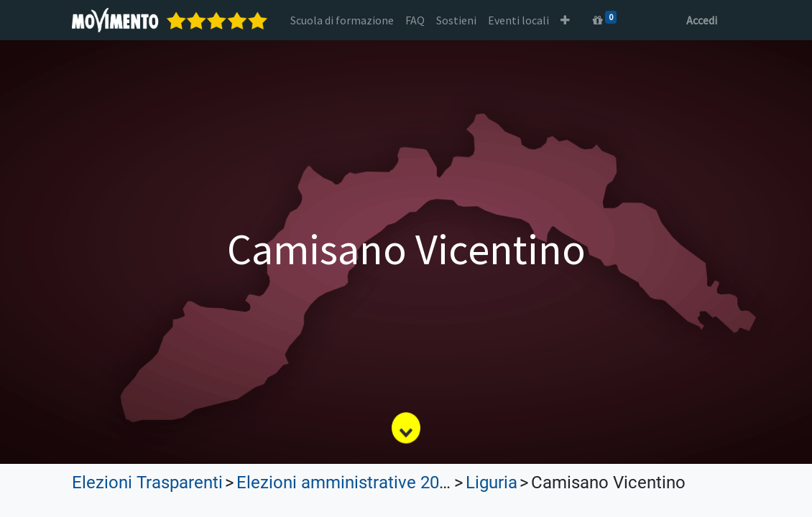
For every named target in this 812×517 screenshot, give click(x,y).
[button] (565, 20)
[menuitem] (342, 20)
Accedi (702, 20)
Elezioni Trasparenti (147, 483)
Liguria (492, 483)
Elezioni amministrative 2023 (347, 483)
